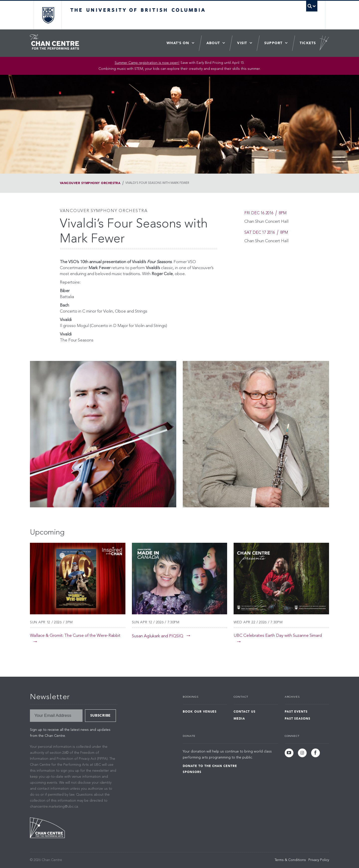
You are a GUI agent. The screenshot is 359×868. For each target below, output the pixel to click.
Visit (242, 43)
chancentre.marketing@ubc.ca (54, 807)
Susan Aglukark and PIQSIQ (158, 636)
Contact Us (245, 712)
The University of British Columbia (48, 15)
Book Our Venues (200, 712)
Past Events (296, 712)
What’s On (178, 43)
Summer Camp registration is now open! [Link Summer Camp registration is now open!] (147, 63)
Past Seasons (298, 719)
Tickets (308, 43)
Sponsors (192, 772)
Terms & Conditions (290, 860)
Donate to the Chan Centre (210, 766)
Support (273, 43)
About (213, 43)
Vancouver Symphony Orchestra (90, 183)
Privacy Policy (319, 860)
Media (239, 719)
